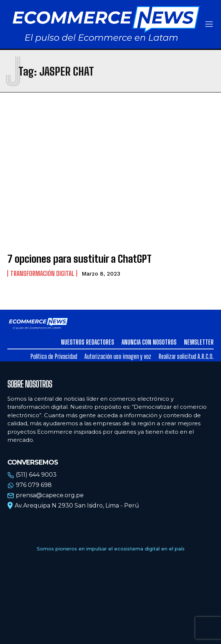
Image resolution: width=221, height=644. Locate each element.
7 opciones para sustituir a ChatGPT (79, 259)
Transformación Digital (42, 273)
